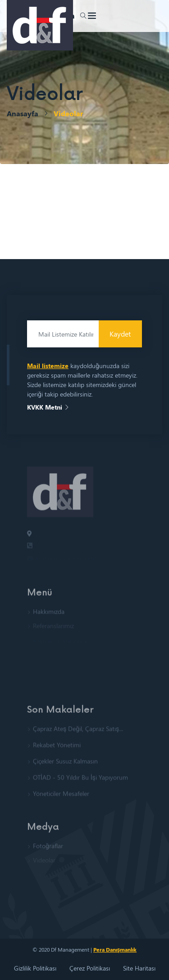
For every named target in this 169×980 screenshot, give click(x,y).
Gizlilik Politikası (35, 968)
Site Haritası (139, 968)
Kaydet (120, 334)
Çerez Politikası (90, 968)
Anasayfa (23, 113)
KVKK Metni (48, 407)
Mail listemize (48, 366)
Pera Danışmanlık (115, 949)
